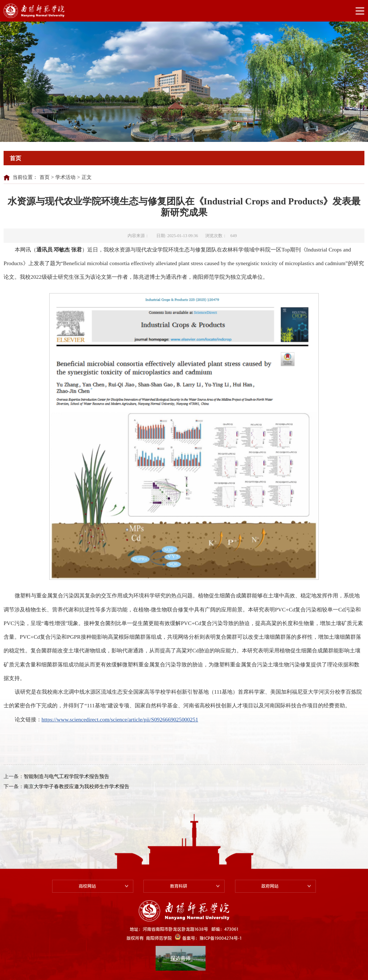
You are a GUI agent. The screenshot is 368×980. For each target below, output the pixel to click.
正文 (87, 177)
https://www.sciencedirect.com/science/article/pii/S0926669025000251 (120, 719)
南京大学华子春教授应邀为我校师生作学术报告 (77, 787)
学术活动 (65, 177)
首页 (45, 177)
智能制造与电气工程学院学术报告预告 (66, 776)
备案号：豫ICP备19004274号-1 (208, 937)
